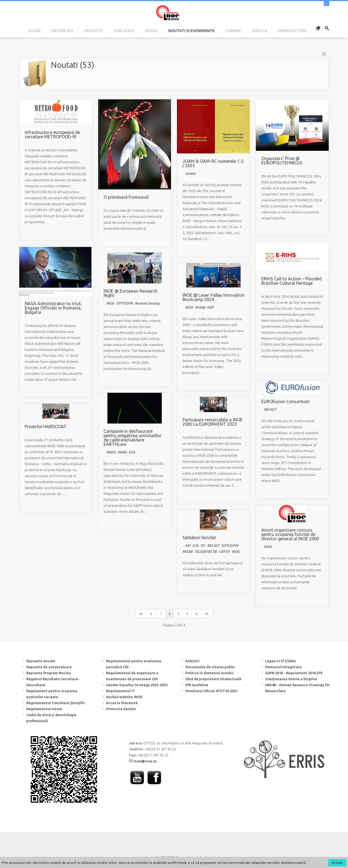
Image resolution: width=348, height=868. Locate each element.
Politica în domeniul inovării (209, 673)
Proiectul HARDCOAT (46, 427)
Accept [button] (337, 863)
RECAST (270, 409)
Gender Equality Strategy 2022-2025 (137, 685)
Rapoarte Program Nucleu (49, 673)
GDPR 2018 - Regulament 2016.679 (294, 673)
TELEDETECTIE (206, 551)
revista (190, 173)
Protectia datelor (121, 709)
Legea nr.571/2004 (280, 661)
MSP (210, 307)
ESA (132, 452)
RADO (111, 452)
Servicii (259, 31)
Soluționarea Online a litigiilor (291, 679)
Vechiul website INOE (124, 697)
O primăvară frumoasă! (126, 197)
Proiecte (94, 31)
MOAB (200, 307)
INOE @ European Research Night (130, 293)
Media (151, 31)
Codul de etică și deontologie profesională (51, 718)
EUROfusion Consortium (285, 401)
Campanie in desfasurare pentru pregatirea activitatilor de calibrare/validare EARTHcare (133, 438)
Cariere (233, 31)
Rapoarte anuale (41, 661)
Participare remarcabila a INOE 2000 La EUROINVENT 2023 (212, 422)
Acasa (34, 31)
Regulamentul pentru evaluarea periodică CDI (134, 664)
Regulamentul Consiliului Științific (56, 703)
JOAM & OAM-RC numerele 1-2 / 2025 (213, 163)
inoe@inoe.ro (145, 761)
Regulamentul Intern (44, 709)
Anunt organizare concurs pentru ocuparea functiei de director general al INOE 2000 (290, 534)
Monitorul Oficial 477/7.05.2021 (212, 691)
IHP (188, 545)
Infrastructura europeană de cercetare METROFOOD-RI (52, 134)
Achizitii (192, 661)
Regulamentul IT (120, 691)
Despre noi (63, 31)
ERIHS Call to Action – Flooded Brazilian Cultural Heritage (291, 281)
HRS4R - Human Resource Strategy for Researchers (297, 688)
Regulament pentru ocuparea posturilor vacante (52, 694)
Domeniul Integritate (283, 667)
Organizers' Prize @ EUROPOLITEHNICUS (282, 161)
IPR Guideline (197, 685)
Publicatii (124, 31)
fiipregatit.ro (292, 31)
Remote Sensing (147, 303)
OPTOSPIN (125, 303)
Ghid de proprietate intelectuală (213, 679)
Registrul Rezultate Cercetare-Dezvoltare (53, 682)
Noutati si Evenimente (191, 31)
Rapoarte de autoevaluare (49, 667)
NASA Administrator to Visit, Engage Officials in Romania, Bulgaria (53, 308)
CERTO (224, 551)
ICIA (195, 545)
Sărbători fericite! (199, 538)
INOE (110, 303)
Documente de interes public (210, 667)
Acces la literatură (122, 703)
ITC (203, 545)
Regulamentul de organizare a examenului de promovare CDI (132, 676)
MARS (122, 452)
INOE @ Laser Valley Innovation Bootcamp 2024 (213, 297)
